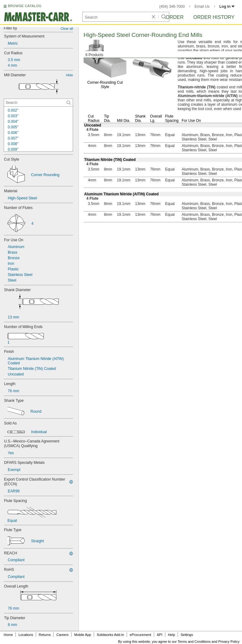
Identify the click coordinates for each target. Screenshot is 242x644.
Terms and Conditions (194, 642)
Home (8, 635)
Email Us (202, 7)
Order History (214, 17)
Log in (227, 7)
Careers (62, 635)
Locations (26, 635)
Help (172, 635)
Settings (187, 635)
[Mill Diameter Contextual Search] (38, 103)
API (160, 635)
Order (175, 17)
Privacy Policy (229, 642)
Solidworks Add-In (110, 635)
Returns (45, 635)
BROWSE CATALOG (25, 6)
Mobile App (83, 635)
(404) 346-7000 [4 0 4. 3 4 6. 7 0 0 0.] (172, 7)
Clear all (67, 29)
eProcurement (141, 635)
